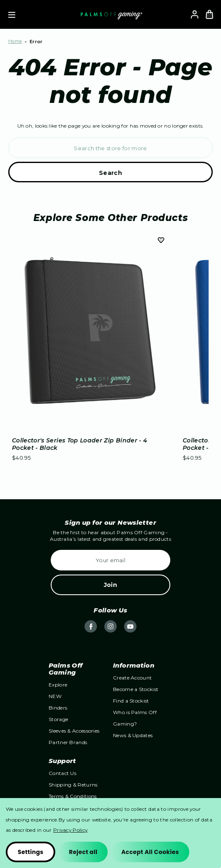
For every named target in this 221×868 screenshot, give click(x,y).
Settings (31, 852)
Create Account (132, 678)
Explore (58, 685)
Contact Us (62, 773)
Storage (58, 719)
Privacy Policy (70, 830)
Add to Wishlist (161, 240)
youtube (130, 626)
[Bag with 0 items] (209, 14)
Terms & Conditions (73, 796)
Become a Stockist (136, 689)
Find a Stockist (131, 701)
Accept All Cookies (150, 852)
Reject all (83, 852)
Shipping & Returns (73, 785)
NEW (55, 696)
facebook (91, 626)
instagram (110, 626)
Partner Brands (68, 742)
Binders (58, 708)
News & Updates (133, 735)
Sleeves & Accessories (74, 731)
